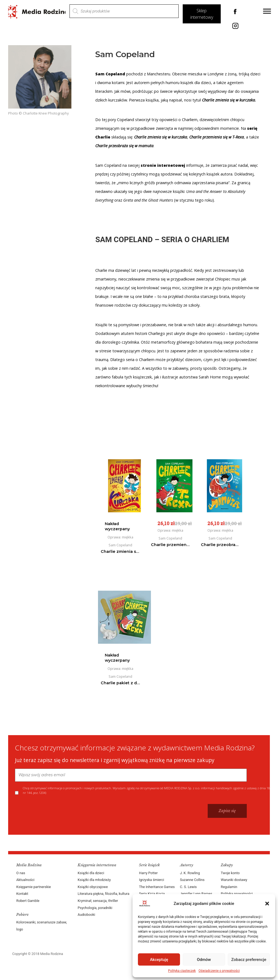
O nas (21, 873)
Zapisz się (227, 811)
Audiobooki (86, 915)
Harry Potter (148, 873)
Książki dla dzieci (91, 873)
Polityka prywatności (237, 894)
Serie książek (149, 865)
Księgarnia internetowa (97, 865)
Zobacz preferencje (249, 960)
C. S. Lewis (188, 887)
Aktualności (25, 880)
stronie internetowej (163, 165)
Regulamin (229, 887)
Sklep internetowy (202, 14)
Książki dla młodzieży (94, 880)
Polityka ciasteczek (182, 971)
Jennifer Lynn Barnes (196, 894)
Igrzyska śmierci (151, 880)
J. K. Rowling (190, 873)
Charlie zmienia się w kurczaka (228, 100)
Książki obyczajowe (93, 887)
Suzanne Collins (192, 880)
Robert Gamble (28, 901)
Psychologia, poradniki (95, 908)
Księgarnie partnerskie (34, 887)
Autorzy (187, 865)
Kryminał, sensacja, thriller (98, 901)
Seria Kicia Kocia (152, 894)
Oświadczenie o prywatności (219, 971)
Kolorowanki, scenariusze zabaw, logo (42, 926)
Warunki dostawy (234, 880)
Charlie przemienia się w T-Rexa (217, 137)
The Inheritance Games (157, 887)
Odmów (204, 960)
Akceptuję (159, 960)
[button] (267, 904)
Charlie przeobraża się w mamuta (124, 146)
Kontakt (22, 894)
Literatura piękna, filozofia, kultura (103, 894)
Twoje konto (230, 873)
